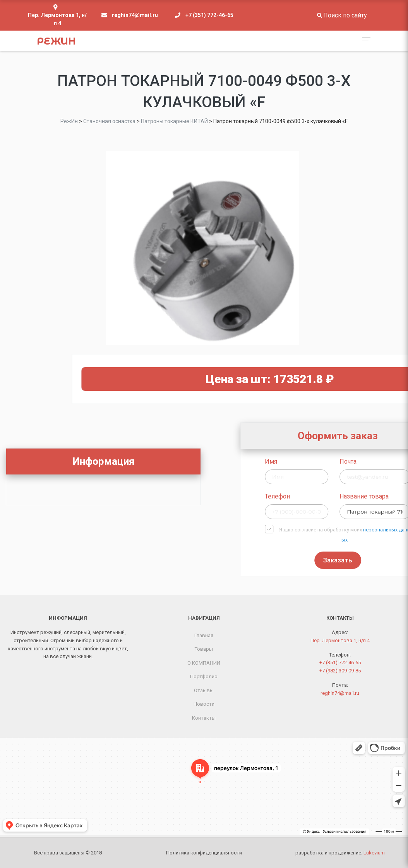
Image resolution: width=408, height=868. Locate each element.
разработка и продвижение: (340, 853)
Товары (204, 649)
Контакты (204, 718)
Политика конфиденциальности (204, 853)
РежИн (56, 41)
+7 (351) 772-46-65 (209, 15)
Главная (204, 635)
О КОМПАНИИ (204, 663)
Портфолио (204, 676)
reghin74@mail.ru (135, 15)
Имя (348, 462)
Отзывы (204, 690)
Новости (204, 704)
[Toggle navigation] (364, 41)
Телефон (354, 496)
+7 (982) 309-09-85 (340, 671)
